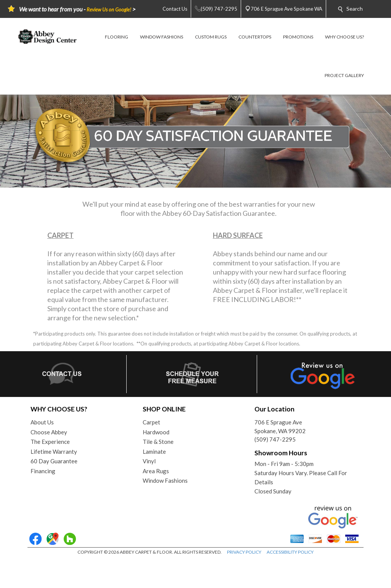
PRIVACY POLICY (244, 552)
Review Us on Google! (109, 10)
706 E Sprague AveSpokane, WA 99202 (280, 427)
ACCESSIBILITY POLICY (290, 552)
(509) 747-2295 (275, 439)
